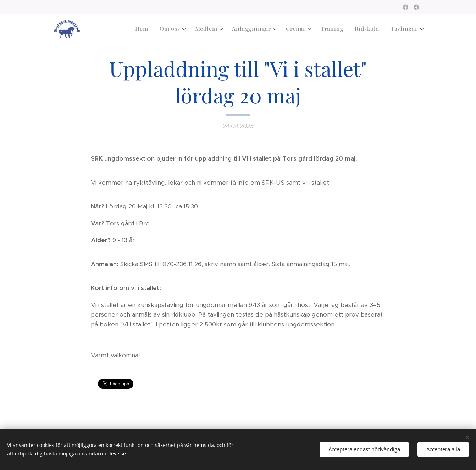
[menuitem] (143, 29)
